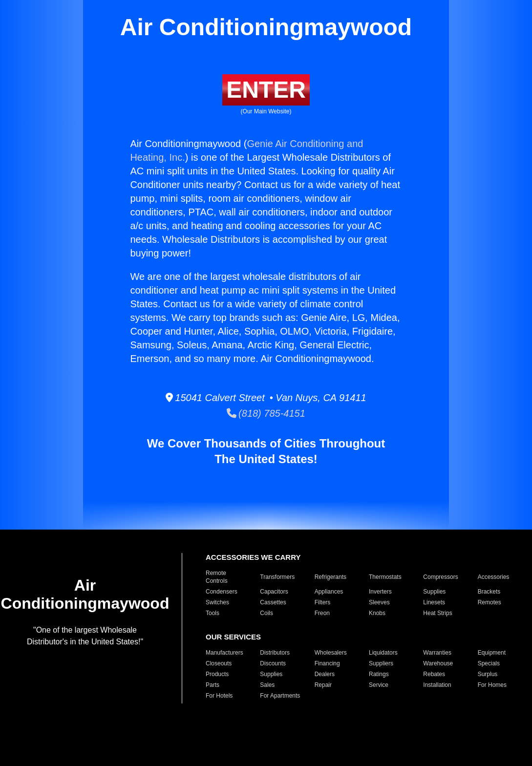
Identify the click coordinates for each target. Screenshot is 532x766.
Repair (323, 685)
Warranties (437, 653)
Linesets (434, 602)
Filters (323, 602)
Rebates (434, 674)
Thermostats (385, 577)
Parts (213, 685)
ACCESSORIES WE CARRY (253, 557)
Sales (267, 685)
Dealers (325, 674)
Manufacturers (224, 653)
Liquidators (383, 653)
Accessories (494, 577)
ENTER (266, 90)
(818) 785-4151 (266, 413)
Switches (217, 602)
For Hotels (219, 696)
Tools (213, 613)
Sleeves (379, 602)
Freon (322, 613)
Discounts (273, 663)
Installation (437, 685)
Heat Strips (437, 613)
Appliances (329, 592)
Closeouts (219, 663)
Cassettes (273, 602)
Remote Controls (217, 577)
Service (379, 685)
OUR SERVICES (233, 637)
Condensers (222, 592)
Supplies (434, 592)
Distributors (275, 653)
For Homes (492, 685)
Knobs (377, 613)
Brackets (489, 592)
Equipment (492, 653)
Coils (266, 613)
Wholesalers (331, 653)
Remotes (489, 602)
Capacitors (274, 592)
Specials (489, 663)
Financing (327, 663)
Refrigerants (330, 577)
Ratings (379, 674)
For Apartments (280, 696)
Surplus (488, 674)
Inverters (380, 592)
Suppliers (381, 663)
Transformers (277, 577)
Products (217, 674)
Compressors (440, 577)
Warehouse (438, 663)
